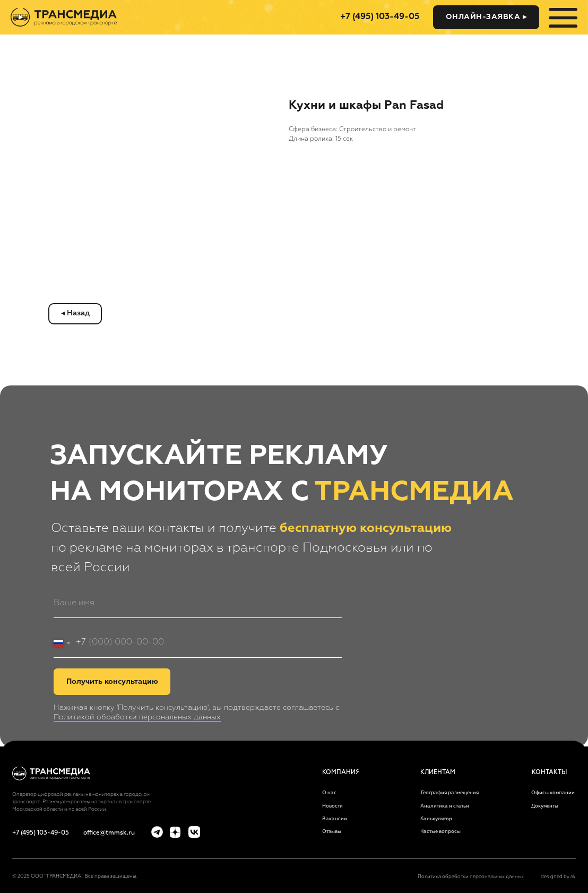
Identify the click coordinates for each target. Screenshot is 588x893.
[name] (198, 603)
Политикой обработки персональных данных (137, 717)
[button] (486, 17)
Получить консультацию (112, 682)
